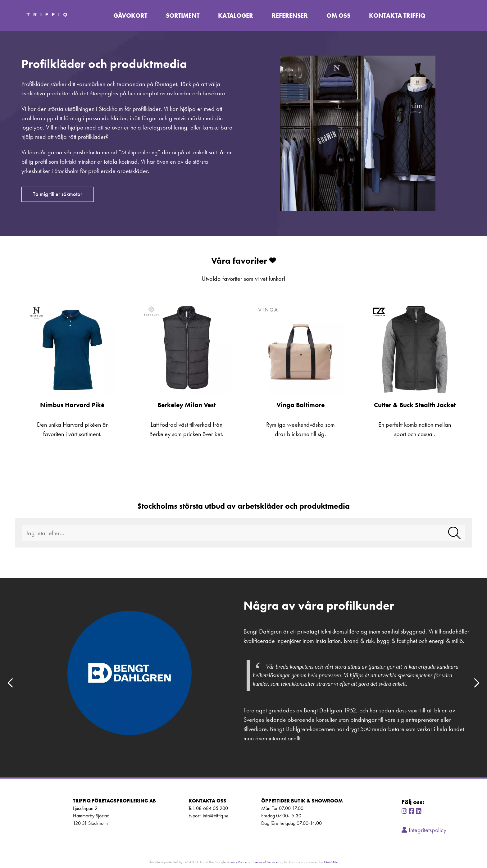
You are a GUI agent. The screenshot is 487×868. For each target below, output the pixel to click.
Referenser (290, 16)
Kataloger (236, 16)
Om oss (339, 16)
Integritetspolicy (424, 830)
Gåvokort (131, 16)
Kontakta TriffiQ (398, 16)
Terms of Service (266, 862)
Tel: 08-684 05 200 (208, 808)
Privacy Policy (237, 862)
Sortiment (183, 16)
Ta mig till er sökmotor (58, 194)
